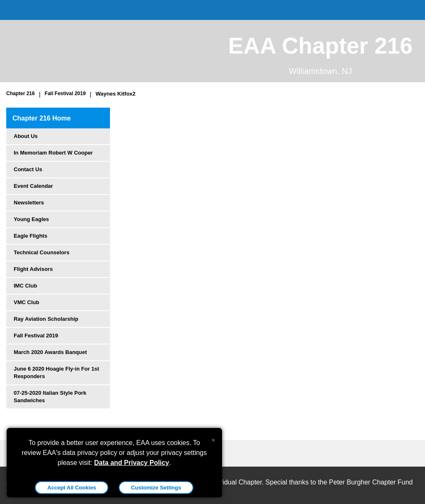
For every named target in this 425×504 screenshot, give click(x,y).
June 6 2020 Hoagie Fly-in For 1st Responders (56, 372)
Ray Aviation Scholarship (46, 319)
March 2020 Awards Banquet (50, 352)
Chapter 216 (21, 93)
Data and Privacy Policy (132, 463)
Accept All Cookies (72, 488)
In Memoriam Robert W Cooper (53, 153)
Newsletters (29, 203)
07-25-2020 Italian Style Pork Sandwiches (50, 397)
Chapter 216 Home (42, 118)
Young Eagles (31, 219)
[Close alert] (213, 438)
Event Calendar (33, 186)
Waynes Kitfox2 (115, 94)
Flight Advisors (33, 269)
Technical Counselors (42, 252)
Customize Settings (156, 488)
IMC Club (25, 286)
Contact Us (28, 169)
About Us (26, 136)
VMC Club (26, 302)
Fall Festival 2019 (65, 93)
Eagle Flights (31, 236)
